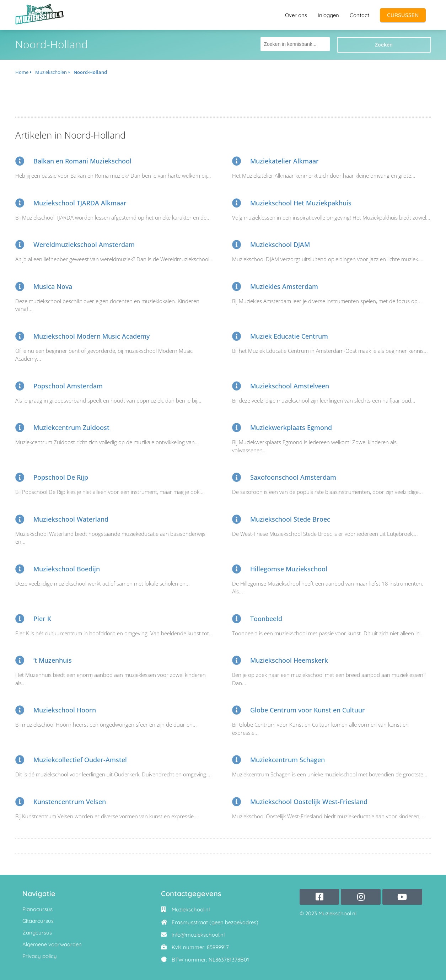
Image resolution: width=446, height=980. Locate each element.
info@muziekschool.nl (198, 935)
